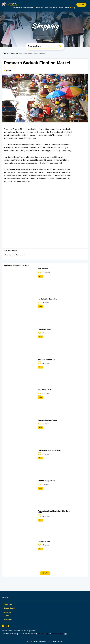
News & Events (58, 8)
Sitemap (33, 631)
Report (8, 70)
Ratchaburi (20, 255)
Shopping (14, 54)
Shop (72, 8)
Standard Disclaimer (21, 631)
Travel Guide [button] (17, 8)
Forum (67, 8)
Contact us (8, 620)
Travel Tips (40, 8)
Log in (81, 5)
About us (7, 612)
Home (6, 54)
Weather (5, 597)
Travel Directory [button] (29, 8)
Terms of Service (57, 634)
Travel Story (48, 8)
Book (40, 276)
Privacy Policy (7, 631)
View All (45, 573)
